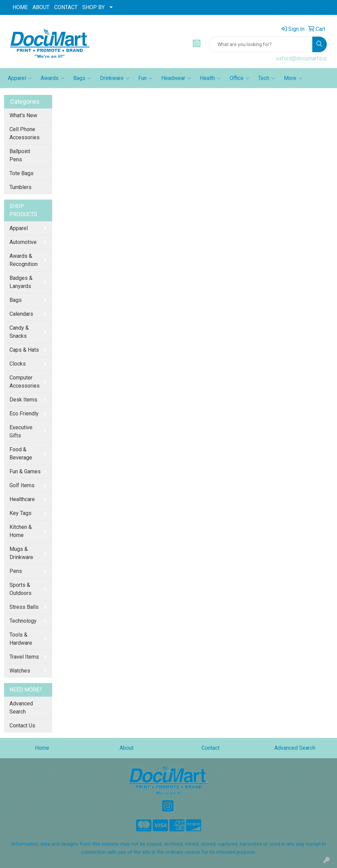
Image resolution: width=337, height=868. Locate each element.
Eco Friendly (24, 414)
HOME (20, 7)
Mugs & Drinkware (21, 553)
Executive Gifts (21, 431)
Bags (82, 78)
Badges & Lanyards (21, 282)
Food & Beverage (21, 453)
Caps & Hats (24, 350)
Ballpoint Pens (20, 155)
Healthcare (22, 499)
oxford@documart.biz (301, 58)
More (293, 78)
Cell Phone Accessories (25, 133)
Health (210, 78)
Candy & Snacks (19, 332)
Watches (20, 671)
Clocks (18, 364)
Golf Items (22, 485)
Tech (267, 78)
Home (42, 748)
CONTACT (66, 7)
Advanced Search (21, 708)
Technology (23, 621)
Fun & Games (25, 471)
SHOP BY (93, 7)
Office (239, 78)
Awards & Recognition (24, 260)
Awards (52, 78)
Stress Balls (24, 607)
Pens (16, 571)
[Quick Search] (261, 44)
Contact (210, 748)
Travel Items (24, 657)
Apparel (20, 78)
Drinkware (115, 78)
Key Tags (20, 513)
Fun (145, 78)
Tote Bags (22, 173)
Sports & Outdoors (20, 589)
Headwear (176, 78)
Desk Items (23, 400)
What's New (23, 115)
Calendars (21, 314)
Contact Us (22, 726)
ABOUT (41, 7)
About (127, 748)
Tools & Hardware (21, 639)
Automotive (23, 242)
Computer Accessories (25, 382)
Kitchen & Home (21, 531)
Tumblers (20, 187)
